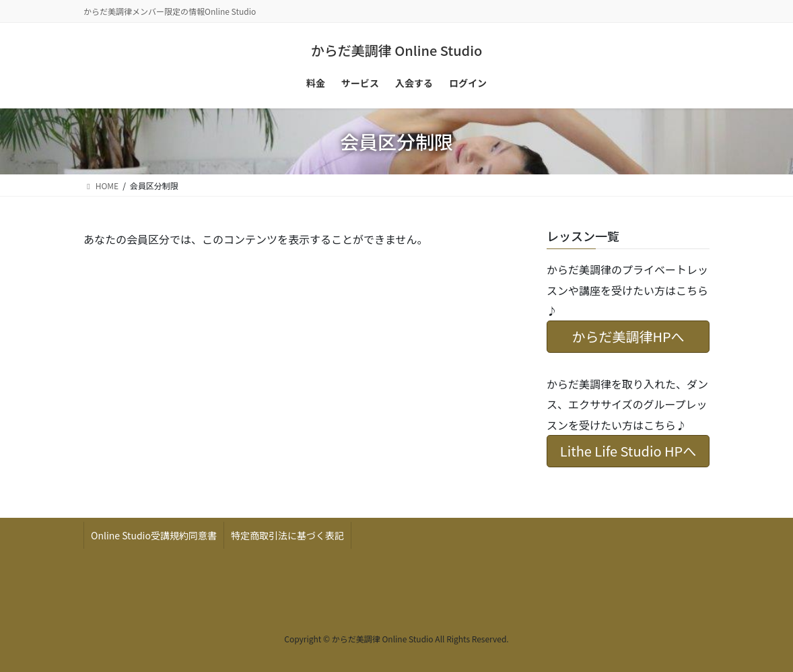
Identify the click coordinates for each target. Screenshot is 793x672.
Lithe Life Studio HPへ (628, 451)
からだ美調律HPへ (628, 336)
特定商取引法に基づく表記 (287, 535)
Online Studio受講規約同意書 (154, 535)
